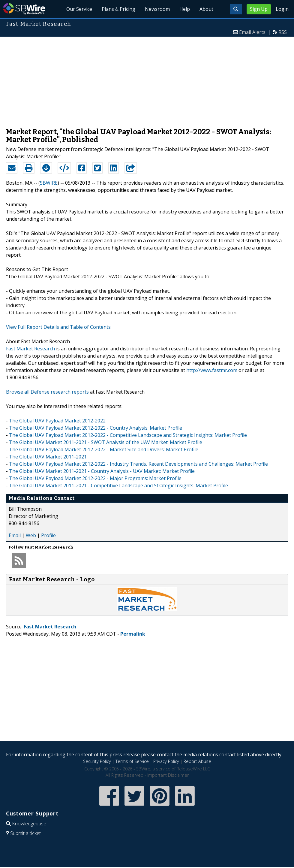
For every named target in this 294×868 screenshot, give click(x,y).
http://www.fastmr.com (212, 370)
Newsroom (157, 9)
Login (282, 9)
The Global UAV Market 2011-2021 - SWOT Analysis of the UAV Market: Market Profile (106, 442)
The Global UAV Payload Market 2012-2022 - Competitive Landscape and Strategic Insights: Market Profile (128, 435)
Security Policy (97, 761)
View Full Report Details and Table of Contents (58, 327)
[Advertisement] (147, 79)
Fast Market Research (30, 349)
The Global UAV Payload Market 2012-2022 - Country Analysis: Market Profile (96, 428)
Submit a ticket (25, 833)
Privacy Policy (166, 761)
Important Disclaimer (168, 775)
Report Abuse (197, 761)
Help (185, 9)
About (206, 9)
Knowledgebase (29, 824)
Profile (48, 535)
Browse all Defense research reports (47, 392)
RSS (283, 32)
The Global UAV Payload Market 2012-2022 (57, 421)
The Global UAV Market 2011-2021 (48, 457)
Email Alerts (252, 32)
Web (31, 535)
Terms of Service (132, 761)
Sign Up (259, 9)
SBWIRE (49, 183)
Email (15, 535)
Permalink (133, 634)
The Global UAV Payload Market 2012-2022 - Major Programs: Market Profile (95, 478)
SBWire (24, 9)
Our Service (79, 9)
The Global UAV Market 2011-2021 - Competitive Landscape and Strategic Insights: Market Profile (118, 485)
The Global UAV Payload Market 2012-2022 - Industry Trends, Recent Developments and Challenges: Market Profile (138, 464)
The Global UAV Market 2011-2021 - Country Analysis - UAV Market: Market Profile (102, 471)
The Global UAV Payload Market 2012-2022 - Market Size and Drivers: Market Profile (104, 449)
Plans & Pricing (118, 9)
